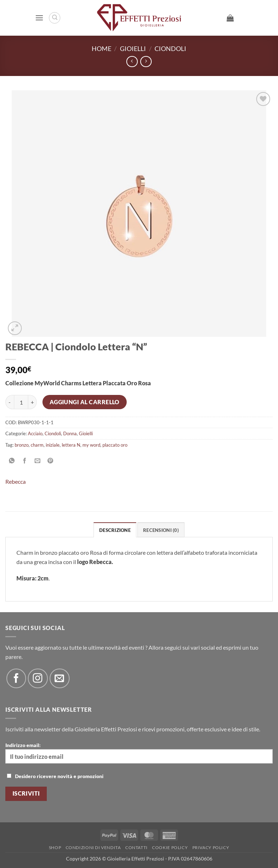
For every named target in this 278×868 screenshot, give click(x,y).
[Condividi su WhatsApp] (12, 461)
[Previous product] (146, 62)
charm (37, 445)
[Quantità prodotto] (21, 402)
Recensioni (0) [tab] (161, 530)
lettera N (71, 445)
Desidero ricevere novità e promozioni (55, 776)
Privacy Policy (211, 847)
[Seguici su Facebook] (16, 678)
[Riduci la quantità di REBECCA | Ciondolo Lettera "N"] (10, 402)
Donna (70, 433)
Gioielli (133, 49)
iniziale (53, 445)
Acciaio (35, 433)
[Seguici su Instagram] (38, 678)
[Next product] (132, 62)
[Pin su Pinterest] (50, 461)
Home (102, 49)
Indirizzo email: (139, 753)
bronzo (22, 445)
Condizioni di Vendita (93, 847)
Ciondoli (170, 49)
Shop (55, 847)
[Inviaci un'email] (59, 678)
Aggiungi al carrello (85, 402)
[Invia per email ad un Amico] (38, 461)
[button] (39, 18)
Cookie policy (170, 847)
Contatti (137, 847)
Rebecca (16, 481)
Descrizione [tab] (115, 530)
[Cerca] (55, 18)
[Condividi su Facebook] (25, 461)
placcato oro (115, 445)
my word (91, 445)
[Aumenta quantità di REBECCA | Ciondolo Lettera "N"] (32, 402)
